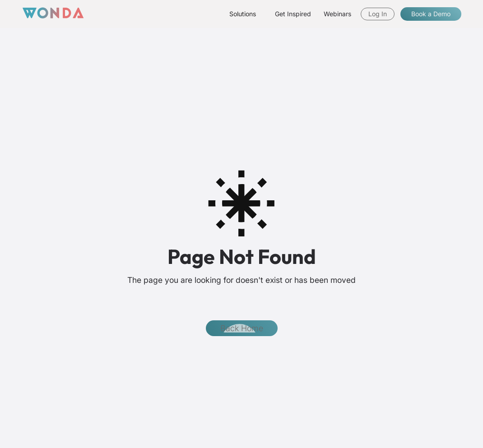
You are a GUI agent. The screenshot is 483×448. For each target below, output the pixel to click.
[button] (243, 14)
